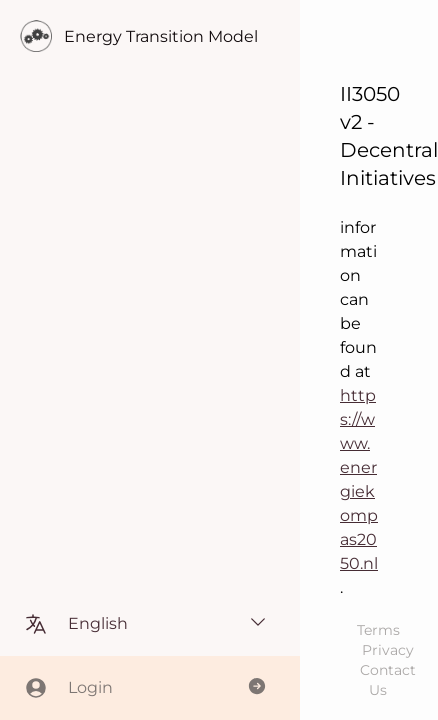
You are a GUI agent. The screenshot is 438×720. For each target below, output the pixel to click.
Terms (378, 630)
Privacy (388, 650)
